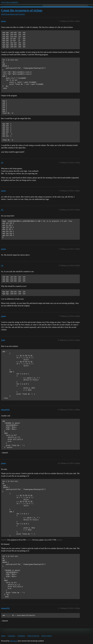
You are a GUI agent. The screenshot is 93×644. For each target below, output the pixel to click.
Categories (11, 636)
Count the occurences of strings (22, 10)
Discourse (14, 641)
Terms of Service (33, 636)
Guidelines (21, 636)
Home (3, 636)
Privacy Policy (47, 636)
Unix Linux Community (10, 2)
